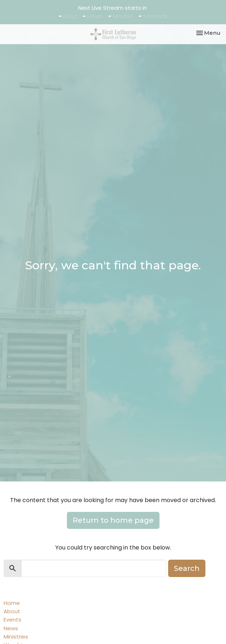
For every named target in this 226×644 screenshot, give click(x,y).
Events (12, 620)
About (12, 611)
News (11, 628)
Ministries (16, 637)
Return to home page (113, 520)
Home (12, 603)
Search (187, 568)
